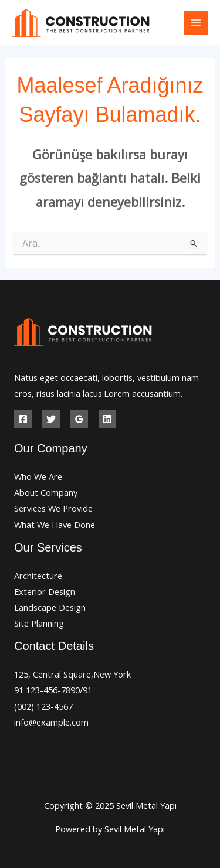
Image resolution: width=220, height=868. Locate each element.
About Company (46, 492)
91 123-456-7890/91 (53, 690)
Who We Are (38, 476)
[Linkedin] (107, 419)
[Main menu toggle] (196, 23)
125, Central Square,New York (72, 674)
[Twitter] (51, 419)
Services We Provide (53, 508)
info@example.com (51, 722)
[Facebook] (23, 419)
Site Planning (39, 623)
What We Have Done (55, 525)
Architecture (38, 576)
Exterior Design (45, 591)
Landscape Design (50, 607)
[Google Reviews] (79, 419)
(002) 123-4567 (43, 706)
